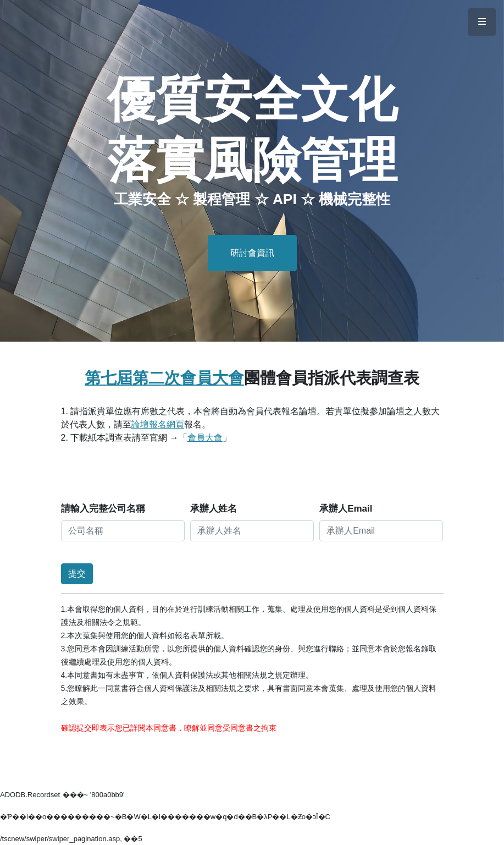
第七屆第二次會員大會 (164, 378)
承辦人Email (346, 509)
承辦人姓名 (214, 509)
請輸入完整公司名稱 (103, 509)
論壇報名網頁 (158, 424)
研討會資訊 (252, 253)
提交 (77, 574)
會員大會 (205, 438)
